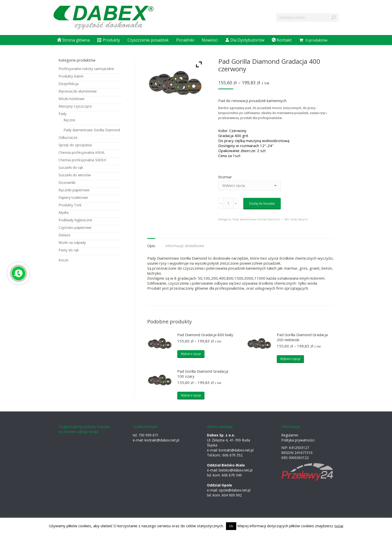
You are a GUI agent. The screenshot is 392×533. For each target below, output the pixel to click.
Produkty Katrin (71, 76)
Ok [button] (231, 526)
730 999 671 (148, 435)
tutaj (339, 526)
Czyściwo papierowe (75, 227)
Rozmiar (225, 177)
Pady (62, 114)
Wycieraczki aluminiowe (78, 91)
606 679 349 (232, 475)
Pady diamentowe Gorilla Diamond (256, 219)
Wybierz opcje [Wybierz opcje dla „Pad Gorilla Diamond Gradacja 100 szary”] (191, 395)
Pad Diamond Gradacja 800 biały (205, 335)
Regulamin (290, 435)
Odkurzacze (68, 137)
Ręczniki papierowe (74, 190)
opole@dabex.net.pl (235, 490)
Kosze (63, 260)
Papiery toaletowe (73, 197)
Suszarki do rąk (71, 167)
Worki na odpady (72, 242)
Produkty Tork (70, 205)
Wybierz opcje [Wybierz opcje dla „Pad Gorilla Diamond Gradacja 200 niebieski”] (290, 359)
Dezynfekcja (68, 84)
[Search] (307, 18)
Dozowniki (67, 182)
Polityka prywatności (298, 440)
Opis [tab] (151, 246)
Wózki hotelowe (71, 99)
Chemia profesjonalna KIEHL (82, 152)
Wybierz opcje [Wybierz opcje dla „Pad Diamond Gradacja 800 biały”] (191, 354)
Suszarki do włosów (75, 175)
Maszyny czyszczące (75, 106)
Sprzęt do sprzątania (75, 145)
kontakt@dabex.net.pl (162, 440)
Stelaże (64, 235)
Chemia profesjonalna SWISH (82, 160)
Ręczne (69, 120)
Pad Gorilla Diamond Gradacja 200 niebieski (302, 337)
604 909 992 (232, 495)
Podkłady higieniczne (75, 220)
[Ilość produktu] (228, 203)
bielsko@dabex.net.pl (236, 470)
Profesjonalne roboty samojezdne (86, 69)
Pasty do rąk (69, 250)
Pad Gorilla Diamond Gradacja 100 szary (203, 374)
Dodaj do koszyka (262, 203)
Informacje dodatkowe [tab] (185, 246)
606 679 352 (232, 455)
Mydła (63, 212)
